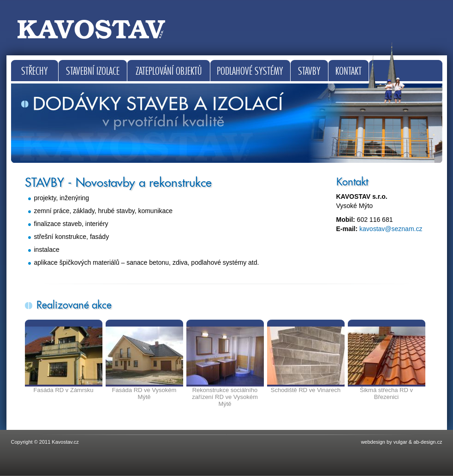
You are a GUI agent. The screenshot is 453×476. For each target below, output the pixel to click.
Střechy (35, 71)
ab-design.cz (428, 442)
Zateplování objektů (169, 71)
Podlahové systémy (250, 71)
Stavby (309, 71)
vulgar (400, 442)
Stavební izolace (93, 71)
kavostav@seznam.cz (391, 229)
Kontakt (349, 71)
